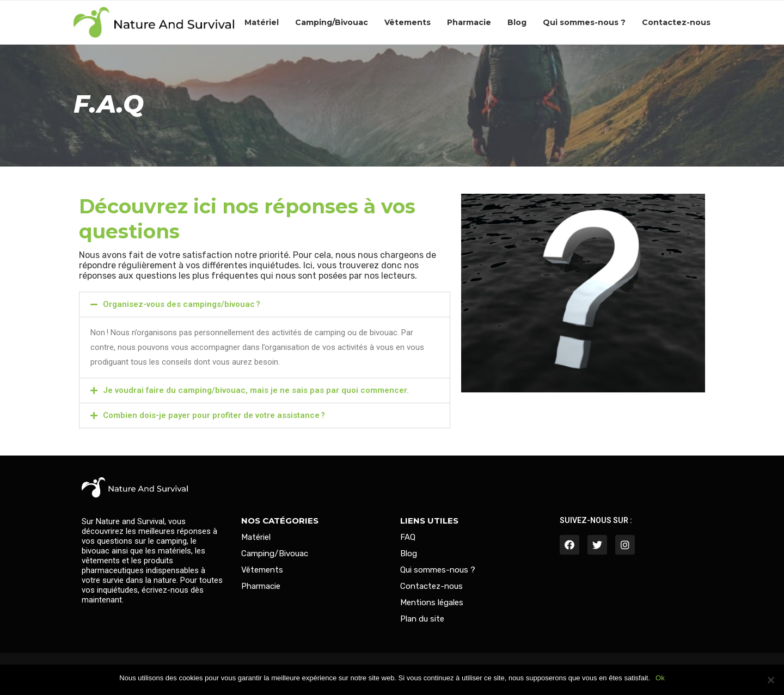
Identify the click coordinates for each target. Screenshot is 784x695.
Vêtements (408, 22)
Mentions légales (432, 603)
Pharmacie (469, 22)
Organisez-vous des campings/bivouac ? (182, 304)
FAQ (408, 537)
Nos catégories (280, 521)
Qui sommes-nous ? (584, 22)
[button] (265, 305)
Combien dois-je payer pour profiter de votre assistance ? (214, 415)
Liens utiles (429, 521)
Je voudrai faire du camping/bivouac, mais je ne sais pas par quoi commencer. (256, 390)
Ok (660, 678)
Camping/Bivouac (332, 22)
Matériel (262, 22)
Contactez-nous (676, 22)
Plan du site (422, 619)
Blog (517, 22)
